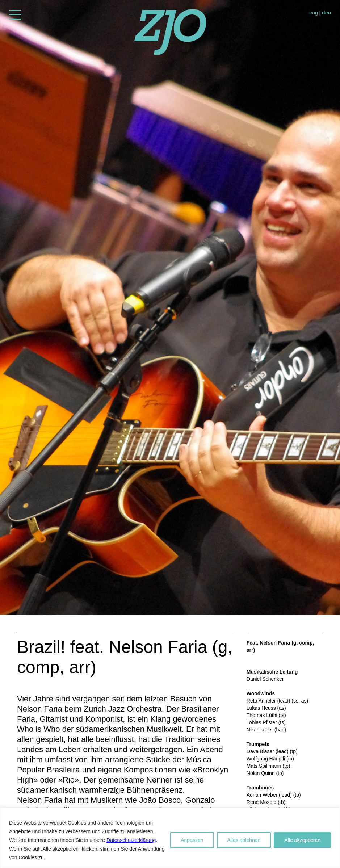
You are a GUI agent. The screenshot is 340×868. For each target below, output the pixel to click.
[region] (170, 838)
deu (326, 13)
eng (313, 13)
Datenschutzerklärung (131, 840)
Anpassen (192, 840)
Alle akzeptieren (302, 840)
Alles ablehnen (244, 840)
